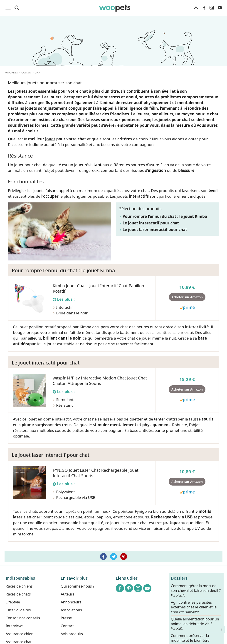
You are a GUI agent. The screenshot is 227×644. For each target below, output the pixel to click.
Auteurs (68, 594)
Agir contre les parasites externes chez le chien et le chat (194, 607)
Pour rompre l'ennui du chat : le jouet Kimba (165, 216)
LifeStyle (13, 602)
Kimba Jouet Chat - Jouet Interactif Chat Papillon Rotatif (98, 288)
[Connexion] (196, 8)
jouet (50, 139)
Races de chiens (19, 586)
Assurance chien (20, 634)
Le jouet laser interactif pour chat (155, 230)
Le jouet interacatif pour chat (151, 223)
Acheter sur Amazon (187, 297)
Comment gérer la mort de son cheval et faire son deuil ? (196, 591)
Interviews (15, 626)
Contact (67, 626)
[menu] (9, 8)
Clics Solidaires (18, 610)
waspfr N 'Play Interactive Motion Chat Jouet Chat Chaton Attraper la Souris (100, 381)
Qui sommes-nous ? (78, 586)
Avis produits (72, 634)
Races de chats (18, 594)
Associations (71, 610)
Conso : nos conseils (23, 618)
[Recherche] (17, 8)
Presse (66, 618)
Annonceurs (71, 602)
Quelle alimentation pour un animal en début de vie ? (195, 624)
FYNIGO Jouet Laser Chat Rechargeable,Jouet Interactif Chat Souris (96, 473)
